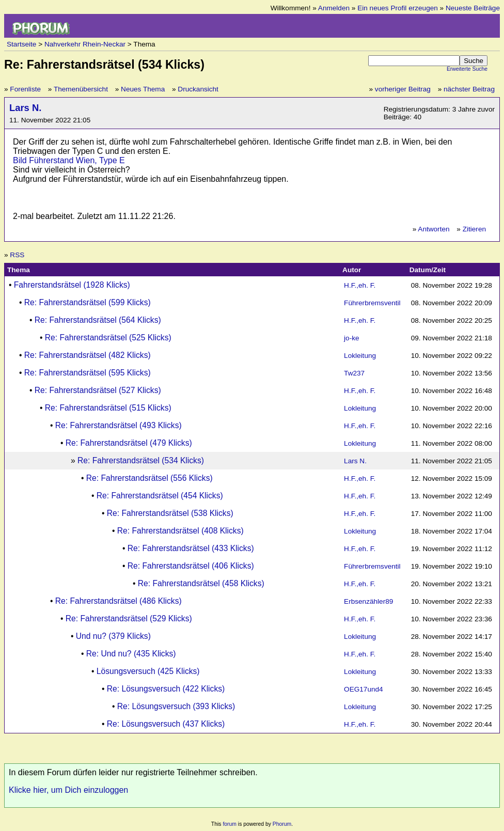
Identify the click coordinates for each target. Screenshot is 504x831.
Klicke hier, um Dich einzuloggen (68, 790)
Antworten (434, 229)
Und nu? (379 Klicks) (113, 636)
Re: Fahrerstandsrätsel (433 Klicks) (191, 548)
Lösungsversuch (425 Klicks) (148, 671)
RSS (17, 255)
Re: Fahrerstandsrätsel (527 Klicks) (98, 390)
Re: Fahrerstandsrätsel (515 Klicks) (108, 408)
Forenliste (25, 89)
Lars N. (25, 108)
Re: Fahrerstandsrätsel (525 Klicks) (108, 338)
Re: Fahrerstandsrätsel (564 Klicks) (98, 320)
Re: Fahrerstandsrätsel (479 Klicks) (129, 443)
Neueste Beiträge (473, 8)
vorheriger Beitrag (403, 89)
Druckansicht (198, 89)
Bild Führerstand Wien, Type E (69, 160)
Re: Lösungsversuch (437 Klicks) (166, 724)
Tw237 (354, 373)
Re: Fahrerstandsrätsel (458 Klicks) (201, 583)
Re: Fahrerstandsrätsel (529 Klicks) (129, 618)
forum (230, 824)
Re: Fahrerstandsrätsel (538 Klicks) (170, 513)
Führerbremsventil (372, 303)
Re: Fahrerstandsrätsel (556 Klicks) (149, 478)
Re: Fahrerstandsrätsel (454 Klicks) (160, 496)
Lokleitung (360, 356)
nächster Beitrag (469, 89)
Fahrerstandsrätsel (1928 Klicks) (72, 285)
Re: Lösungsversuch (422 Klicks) (166, 689)
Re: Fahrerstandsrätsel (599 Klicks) (88, 302)
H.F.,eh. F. (360, 285)
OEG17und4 (364, 689)
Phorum (282, 824)
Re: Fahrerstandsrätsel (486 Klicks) (119, 601)
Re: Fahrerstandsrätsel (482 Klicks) (88, 355)
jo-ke (351, 338)
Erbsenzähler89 (368, 601)
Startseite (21, 44)
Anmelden (334, 8)
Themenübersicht (81, 89)
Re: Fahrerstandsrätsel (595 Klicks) (88, 373)
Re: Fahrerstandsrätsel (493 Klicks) (119, 425)
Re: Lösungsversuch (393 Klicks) (176, 706)
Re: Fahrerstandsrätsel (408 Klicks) (180, 531)
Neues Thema (143, 89)
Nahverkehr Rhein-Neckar (85, 44)
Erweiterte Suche (467, 69)
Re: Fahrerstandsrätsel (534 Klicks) (141, 460)
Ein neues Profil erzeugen (398, 8)
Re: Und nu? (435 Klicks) (131, 654)
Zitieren (474, 229)
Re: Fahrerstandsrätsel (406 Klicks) (191, 566)
